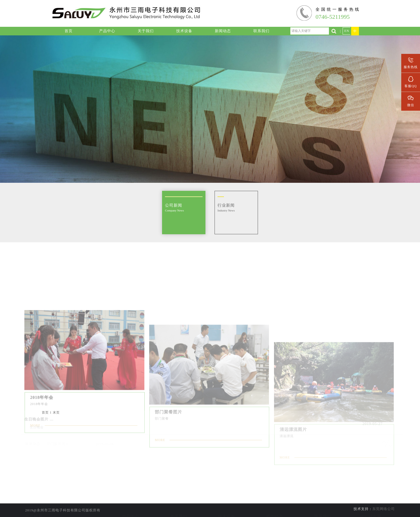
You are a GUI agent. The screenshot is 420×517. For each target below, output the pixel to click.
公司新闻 (275, 496)
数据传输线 (131, 511)
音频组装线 (131, 504)
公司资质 (179, 504)
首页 (45, 412)
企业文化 (179, 511)
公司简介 (179, 496)
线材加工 (130, 496)
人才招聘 (323, 504)
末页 (56, 412)
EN (347, 31)
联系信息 (323, 496)
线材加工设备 (227, 504)
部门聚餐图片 (58, 436)
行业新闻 (275, 504)
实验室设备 (227, 496)
